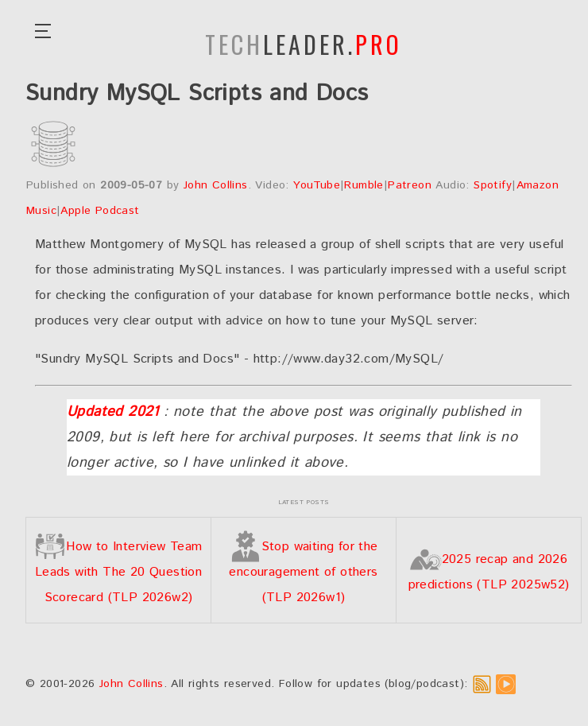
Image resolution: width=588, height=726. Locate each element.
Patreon (410, 185)
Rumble (364, 185)
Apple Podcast (100, 211)
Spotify (493, 185)
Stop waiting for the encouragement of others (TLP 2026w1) (303, 572)
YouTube (317, 185)
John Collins (216, 185)
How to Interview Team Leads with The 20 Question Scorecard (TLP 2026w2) (118, 572)
